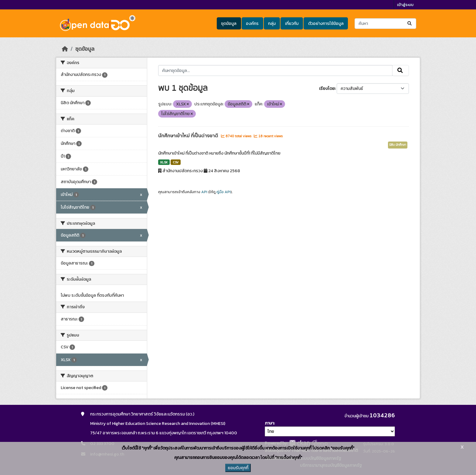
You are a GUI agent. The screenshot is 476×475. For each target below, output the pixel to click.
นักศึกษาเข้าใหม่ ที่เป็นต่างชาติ (189, 136)
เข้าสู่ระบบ (405, 5)
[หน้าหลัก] (65, 49)
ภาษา (269, 423)
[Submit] (410, 24)
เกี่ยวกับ (292, 24)
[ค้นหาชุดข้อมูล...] (385, 24)
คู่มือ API (224, 192)
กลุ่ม (272, 24)
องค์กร (252, 24)
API (204, 192)
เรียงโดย (327, 89)
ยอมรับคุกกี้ (238, 468)
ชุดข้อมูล (229, 24)
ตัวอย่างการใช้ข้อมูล (326, 24)
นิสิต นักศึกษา (398, 145)
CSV (176, 162)
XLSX (164, 162)
